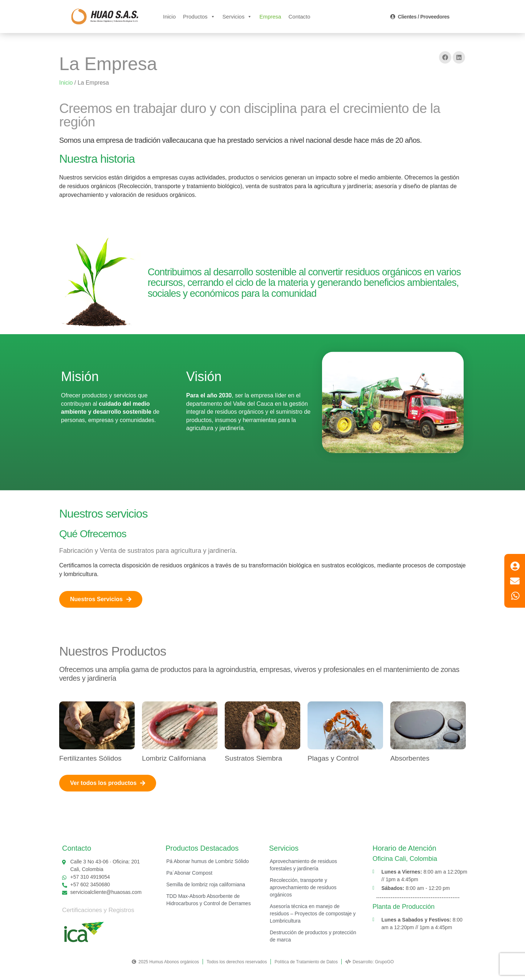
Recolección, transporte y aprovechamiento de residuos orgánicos (303, 887)
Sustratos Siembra (253, 758)
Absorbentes (410, 758)
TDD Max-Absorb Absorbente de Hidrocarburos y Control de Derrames (209, 900)
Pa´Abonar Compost (189, 873)
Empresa (270, 17)
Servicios (237, 17)
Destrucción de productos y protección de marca (313, 936)
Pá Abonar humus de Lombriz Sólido (207, 861)
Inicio (169, 17)
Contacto (299, 17)
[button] (445, 57)
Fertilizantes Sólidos (90, 758)
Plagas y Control (333, 758)
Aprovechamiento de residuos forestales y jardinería (303, 865)
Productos (199, 17)
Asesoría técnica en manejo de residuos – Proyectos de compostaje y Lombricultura (313, 914)
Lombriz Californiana (174, 758)
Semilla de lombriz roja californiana (206, 884)
